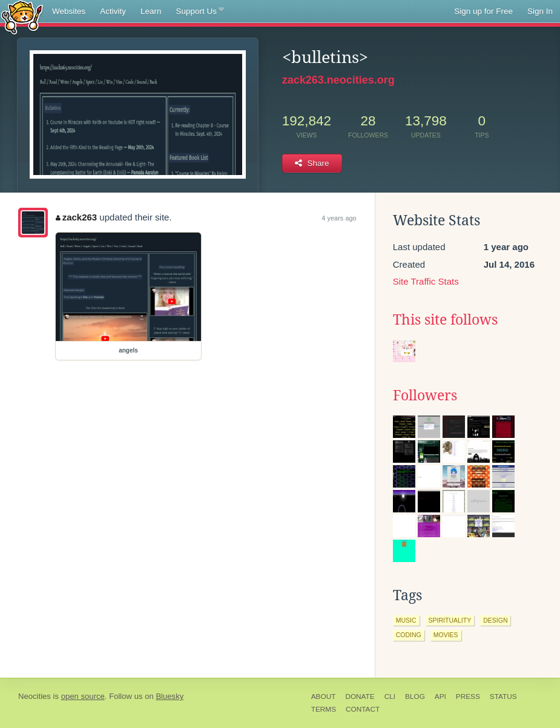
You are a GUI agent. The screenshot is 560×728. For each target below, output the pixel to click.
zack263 (76, 217)
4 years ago (339, 218)
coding (409, 635)
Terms (324, 709)
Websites (69, 11)
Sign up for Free (483, 11)
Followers (425, 395)
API (440, 697)
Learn (151, 11)
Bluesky (170, 696)
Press (468, 697)
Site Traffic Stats (426, 281)
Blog (415, 697)
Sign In (540, 11)
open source (83, 696)
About (324, 697)
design (495, 620)
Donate (360, 697)
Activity (113, 11)
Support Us (200, 12)
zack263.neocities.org (338, 80)
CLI (390, 697)
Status (503, 697)
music (406, 620)
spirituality (450, 620)
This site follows (445, 320)
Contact (363, 709)
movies (446, 635)
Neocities (35, 696)
